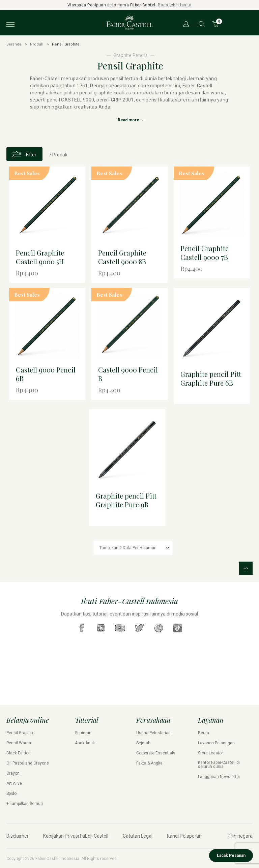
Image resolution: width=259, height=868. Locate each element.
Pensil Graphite (20, 733)
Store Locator (210, 753)
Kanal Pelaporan (184, 836)
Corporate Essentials (156, 753)
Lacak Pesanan (231, 856)
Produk (37, 44)
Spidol (12, 794)
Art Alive (14, 783)
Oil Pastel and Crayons (28, 763)
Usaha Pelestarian (153, 733)
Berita (204, 733)
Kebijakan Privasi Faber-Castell (76, 836)
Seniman (83, 733)
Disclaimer (18, 836)
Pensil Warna (19, 743)
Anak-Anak (85, 743)
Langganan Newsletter (219, 777)
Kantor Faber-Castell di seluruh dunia (219, 765)
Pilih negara (240, 836)
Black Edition (19, 753)
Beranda (14, 44)
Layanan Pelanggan (216, 743)
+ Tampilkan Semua (25, 804)
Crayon (13, 773)
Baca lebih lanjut (175, 5)
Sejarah (143, 743)
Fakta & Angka (149, 763)
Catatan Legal (138, 836)
